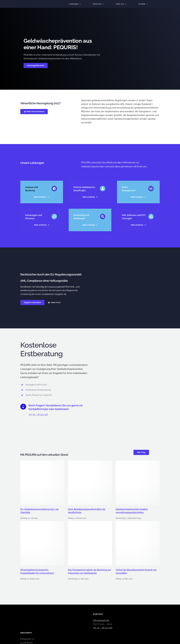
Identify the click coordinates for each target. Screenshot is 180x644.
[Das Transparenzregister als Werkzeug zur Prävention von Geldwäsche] (90, 542)
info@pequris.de (101, 619)
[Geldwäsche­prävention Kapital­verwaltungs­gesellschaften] (138, 482)
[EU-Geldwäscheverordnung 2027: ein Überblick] (42, 482)
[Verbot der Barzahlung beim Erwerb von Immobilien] (138, 542)
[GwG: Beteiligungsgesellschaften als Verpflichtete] (90, 482)
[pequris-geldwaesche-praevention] (33, 2)
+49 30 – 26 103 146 (38, 414)
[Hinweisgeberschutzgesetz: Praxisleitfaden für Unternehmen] (42, 542)
